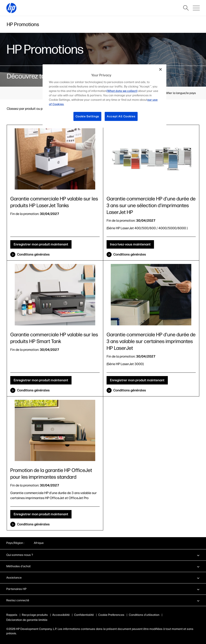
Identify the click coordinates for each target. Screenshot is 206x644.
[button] (103, 555)
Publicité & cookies (111, 615)
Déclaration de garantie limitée (27, 620)
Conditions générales (33, 254)
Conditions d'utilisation (143, 615)
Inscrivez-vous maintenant (130, 244)
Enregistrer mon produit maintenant (41, 244)
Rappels (12, 615)
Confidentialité (84, 615)
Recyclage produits (35, 615)
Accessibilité (61, 615)
